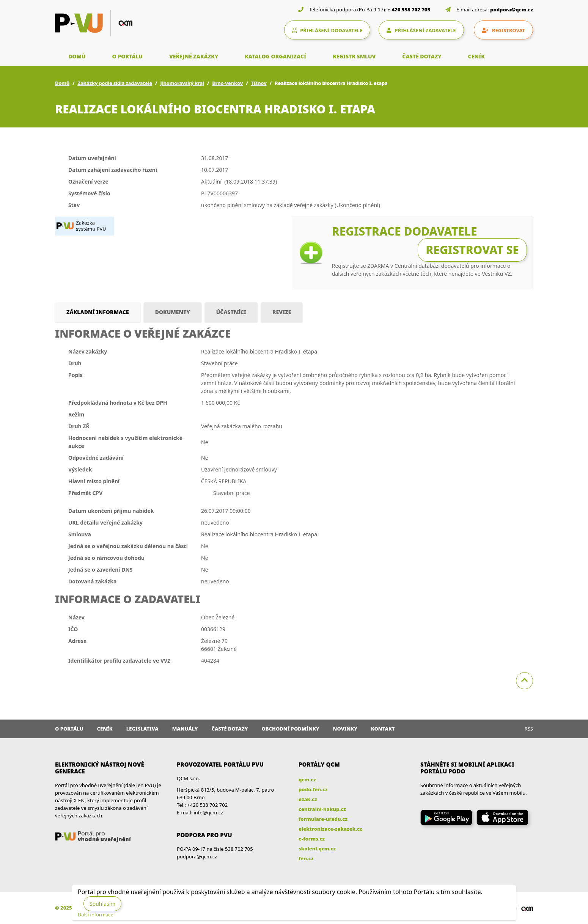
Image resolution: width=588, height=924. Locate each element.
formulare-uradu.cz (323, 819)
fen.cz (306, 858)
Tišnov (259, 83)
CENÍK (476, 56)
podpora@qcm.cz (512, 9)
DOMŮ (77, 56)
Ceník (105, 729)
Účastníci (231, 312)
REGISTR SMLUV (354, 56)
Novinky (345, 729)
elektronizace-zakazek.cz (330, 829)
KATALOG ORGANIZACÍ (275, 56)
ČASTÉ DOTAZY (422, 56)
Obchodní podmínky (290, 729)
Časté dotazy (230, 729)
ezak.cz (308, 799)
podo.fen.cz (313, 789)
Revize (282, 312)
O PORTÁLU (127, 56)
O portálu (69, 729)
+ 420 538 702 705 (409, 9)
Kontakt (383, 729)
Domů (62, 83)
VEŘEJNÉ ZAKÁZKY (194, 56)
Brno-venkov (227, 83)
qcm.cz (307, 779)
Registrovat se (472, 250)
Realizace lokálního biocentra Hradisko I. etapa (259, 534)
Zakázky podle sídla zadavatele (115, 83)
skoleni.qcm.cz (317, 849)
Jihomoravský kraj (182, 83)
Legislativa (142, 729)
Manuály (185, 729)
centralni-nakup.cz (322, 809)
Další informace (96, 915)
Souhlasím (102, 904)
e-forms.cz (312, 839)
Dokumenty (173, 312)
